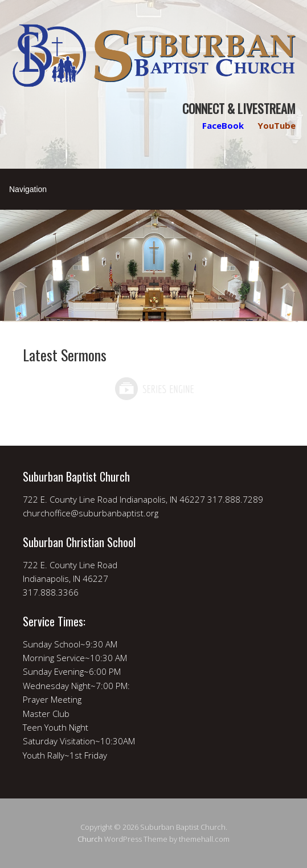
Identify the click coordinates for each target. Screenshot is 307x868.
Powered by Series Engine (154, 389)
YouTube (277, 125)
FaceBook (223, 125)
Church (90, 839)
